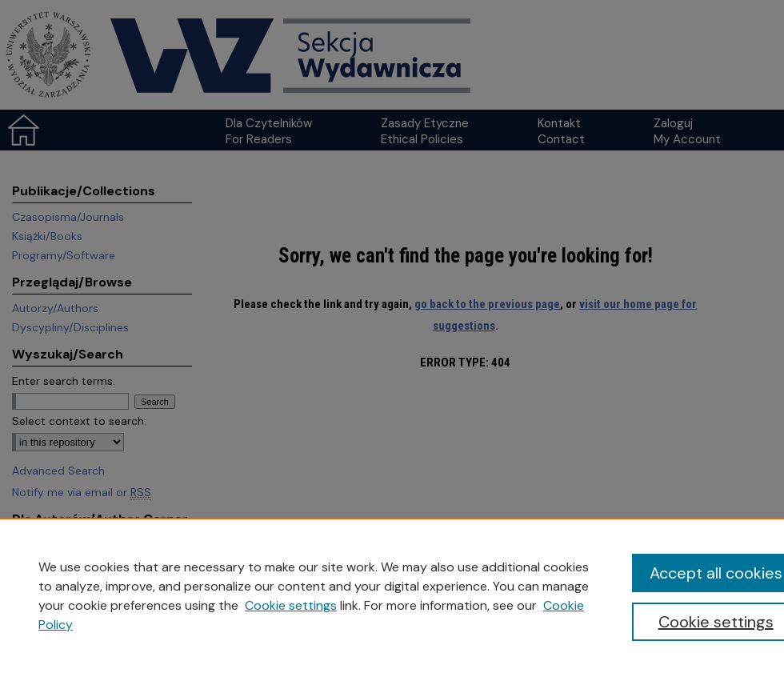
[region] (392, 595)
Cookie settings (291, 605)
